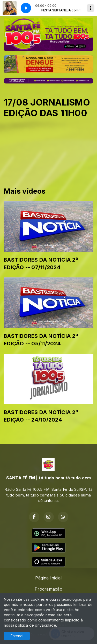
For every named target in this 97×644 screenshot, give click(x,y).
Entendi (17, 636)
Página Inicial (48, 578)
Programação (48, 589)
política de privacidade (36, 625)
